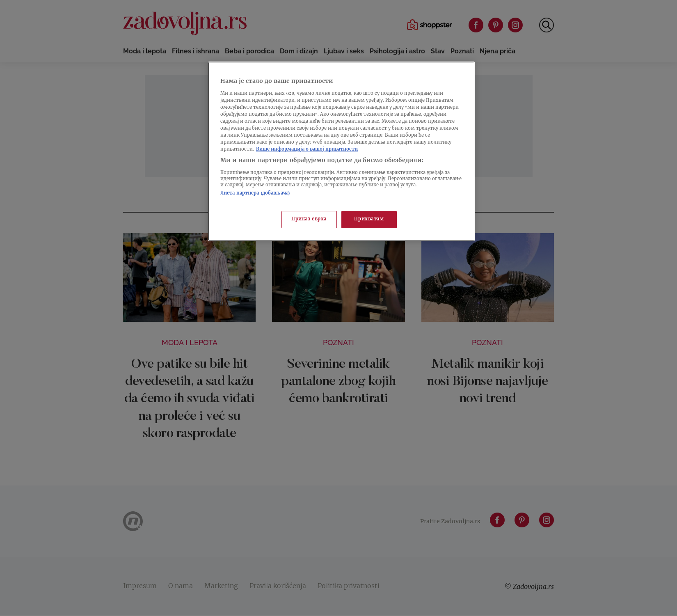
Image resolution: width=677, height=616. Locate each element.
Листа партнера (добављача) (255, 194)
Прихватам (369, 219)
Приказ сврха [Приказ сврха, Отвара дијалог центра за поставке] (309, 219)
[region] (341, 151)
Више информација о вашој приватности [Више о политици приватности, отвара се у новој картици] (307, 150)
